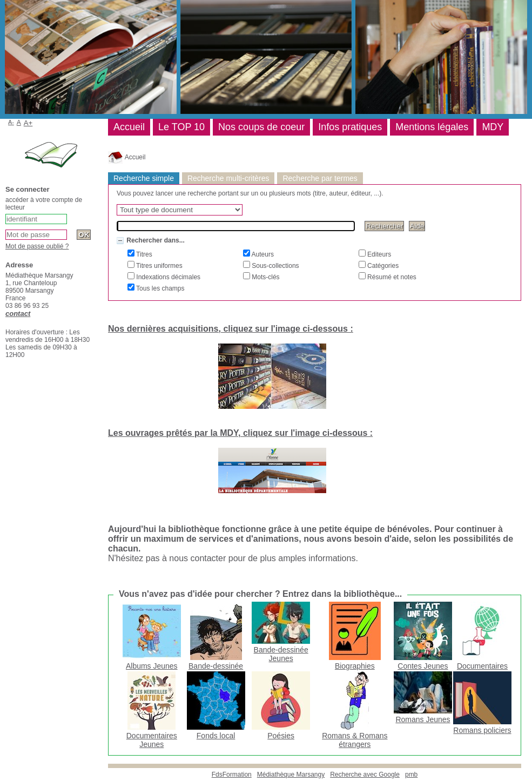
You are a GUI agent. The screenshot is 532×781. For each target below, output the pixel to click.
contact (18, 314)
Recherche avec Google (365, 775)
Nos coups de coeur (261, 127)
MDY (493, 127)
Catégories (382, 266)
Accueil (127, 157)
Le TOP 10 (181, 127)
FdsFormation (232, 775)
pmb (411, 775)
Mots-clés (265, 277)
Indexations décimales (167, 277)
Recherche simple (144, 178)
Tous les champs (160, 288)
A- (11, 122)
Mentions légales (432, 127)
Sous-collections (275, 266)
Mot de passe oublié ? (37, 246)
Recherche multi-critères (228, 178)
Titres (143, 254)
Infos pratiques (350, 127)
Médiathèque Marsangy (291, 775)
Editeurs (378, 254)
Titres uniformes (159, 266)
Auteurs (262, 254)
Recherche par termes (320, 178)
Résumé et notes (391, 277)
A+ (28, 123)
